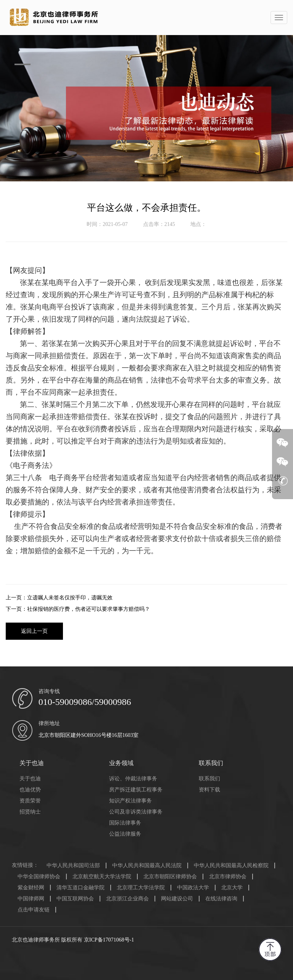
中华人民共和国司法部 (73, 866)
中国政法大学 (193, 888)
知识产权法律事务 (130, 801)
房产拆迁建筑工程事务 (136, 790)
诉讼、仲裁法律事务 (133, 779)
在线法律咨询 (221, 899)
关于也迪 (30, 779)
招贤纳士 (30, 812)
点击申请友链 (34, 910)
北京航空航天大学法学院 (102, 877)
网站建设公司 (177, 899)
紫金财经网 (31, 888)
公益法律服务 (125, 834)
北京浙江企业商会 (127, 899)
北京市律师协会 (228, 877)
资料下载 (209, 790)
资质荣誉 (30, 801)
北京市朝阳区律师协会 (170, 877)
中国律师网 (31, 899)
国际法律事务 (125, 823)
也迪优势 (30, 790)
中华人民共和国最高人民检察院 (231, 866)
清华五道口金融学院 (80, 888)
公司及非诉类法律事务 (136, 812)
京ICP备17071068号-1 (109, 940)
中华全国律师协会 (39, 877)
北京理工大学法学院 (141, 888)
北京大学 (232, 888)
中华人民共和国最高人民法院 (147, 866)
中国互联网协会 (75, 899)
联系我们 (209, 779)
